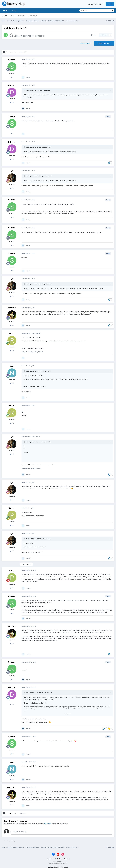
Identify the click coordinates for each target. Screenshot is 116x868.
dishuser (12, 85)
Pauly (12, 571)
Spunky (14, 34)
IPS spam (51, 867)
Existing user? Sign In (96, 4)
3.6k (12, 383)
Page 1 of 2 (24, 52)
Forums (4, 16)
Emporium (12, 308)
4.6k (12, 103)
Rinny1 (12, 333)
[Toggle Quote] (25, 90)
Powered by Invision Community (58, 863)
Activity (14, 11)
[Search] (90, 11)
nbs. (12, 366)
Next (11, 52)
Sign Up (110, 4)
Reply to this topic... (20, 832)
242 (12, 351)
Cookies (67, 859)
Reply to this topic (104, 43)
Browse (6, 11)
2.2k (12, 325)
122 (12, 588)
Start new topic (85, 43)
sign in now (47, 824)
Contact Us (58, 859)
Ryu (12, 171)
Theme (50, 859)
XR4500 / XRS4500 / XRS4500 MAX (32, 36)
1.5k (12, 188)
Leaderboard (33, 16)
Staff (12, 16)
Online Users (21, 16)
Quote (28, 77)
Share (94, 35)
